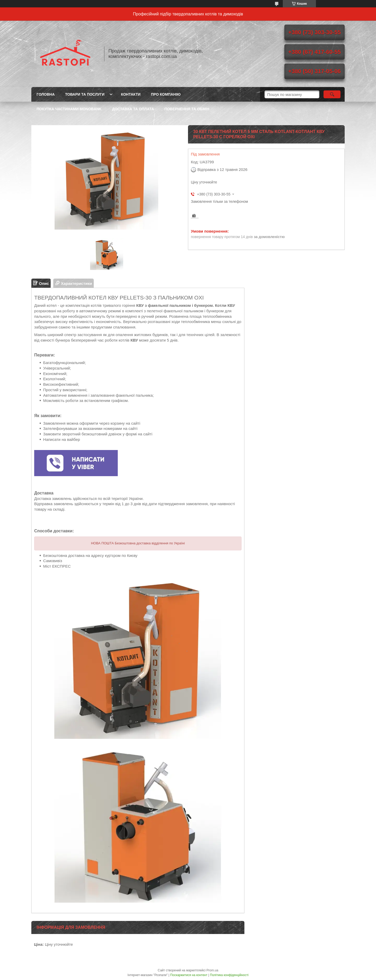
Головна (46, 94)
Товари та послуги (85, 94)
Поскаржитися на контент (189, 975)
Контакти (131, 94)
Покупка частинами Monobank (69, 109)
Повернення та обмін (187, 109)
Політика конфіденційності (229, 975)
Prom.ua (212, 970)
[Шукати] (332, 94)
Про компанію (166, 94)
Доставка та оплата (133, 109)
